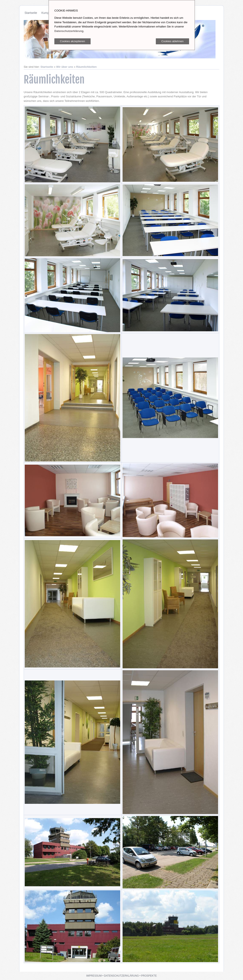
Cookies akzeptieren (72, 41)
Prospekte (149, 976)
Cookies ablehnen (172, 41)
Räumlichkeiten (86, 67)
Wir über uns (64, 67)
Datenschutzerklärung (121, 976)
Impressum (94, 976)
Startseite (31, 13)
